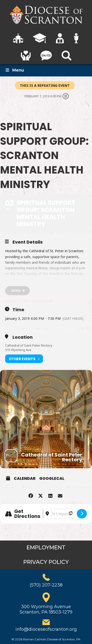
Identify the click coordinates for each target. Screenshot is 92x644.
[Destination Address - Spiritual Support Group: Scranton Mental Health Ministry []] (63, 514)
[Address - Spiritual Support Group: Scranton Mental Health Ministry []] (43, 514)
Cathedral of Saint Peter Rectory (29, 345)
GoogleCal (52, 479)
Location (23, 337)
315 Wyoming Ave (18, 350)
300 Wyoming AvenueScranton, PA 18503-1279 (46, 609)
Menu (14, 70)
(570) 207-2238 (46, 585)
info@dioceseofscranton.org (46, 629)
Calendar (25, 479)
